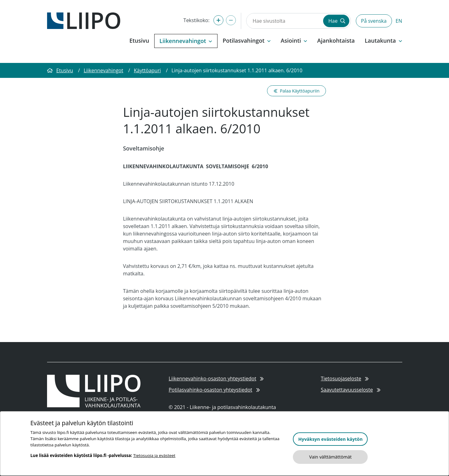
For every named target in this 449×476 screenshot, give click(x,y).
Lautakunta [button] (384, 40)
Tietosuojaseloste (345, 378)
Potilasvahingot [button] (246, 40)
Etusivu (139, 40)
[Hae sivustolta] (284, 21)
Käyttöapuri (147, 70)
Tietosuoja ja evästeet (154, 455)
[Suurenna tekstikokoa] (218, 20)
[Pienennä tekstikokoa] (231, 20)
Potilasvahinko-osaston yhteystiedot (214, 390)
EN (399, 21)
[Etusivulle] (84, 20)
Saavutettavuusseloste (350, 390)
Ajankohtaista (336, 40)
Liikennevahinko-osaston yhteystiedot (216, 378)
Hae (337, 21)
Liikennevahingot (103, 70)
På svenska (374, 21)
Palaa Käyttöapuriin (296, 91)
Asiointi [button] (294, 40)
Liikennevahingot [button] (186, 41)
